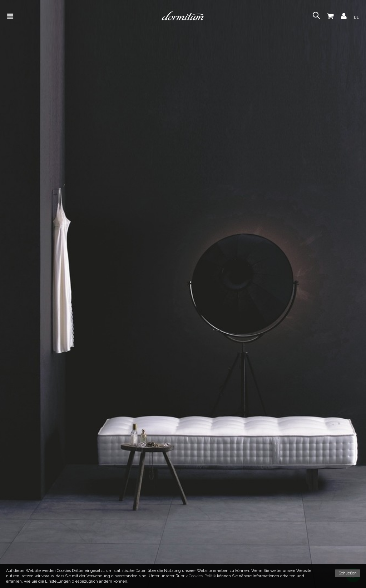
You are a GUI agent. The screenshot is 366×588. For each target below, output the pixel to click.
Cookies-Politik (202, 576)
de (356, 17)
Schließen (348, 573)
